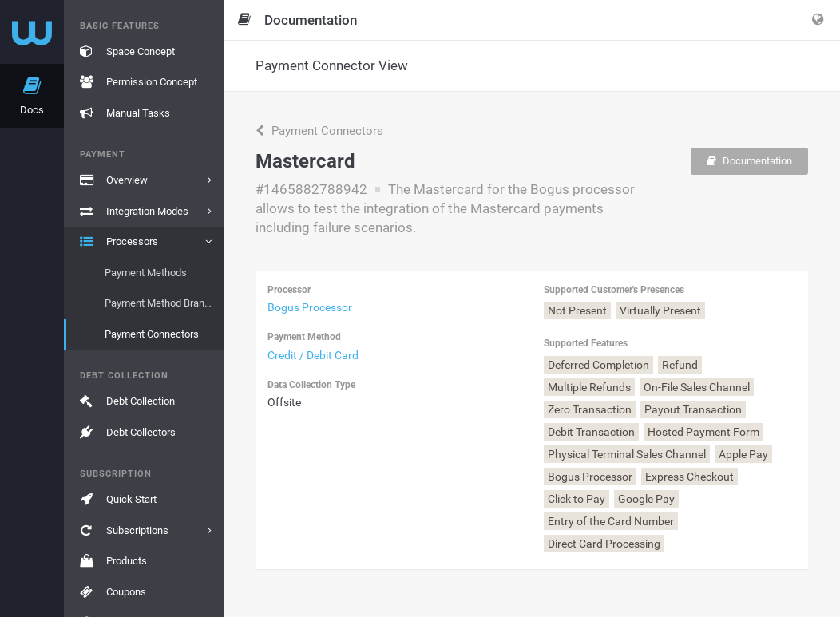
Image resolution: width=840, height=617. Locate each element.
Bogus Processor (310, 307)
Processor (289, 290)
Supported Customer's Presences (614, 290)
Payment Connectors (319, 131)
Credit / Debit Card (313, 355)
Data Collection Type (311, 385)
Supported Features (586, 343)
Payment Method (304, 337)
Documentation (749, 161)
